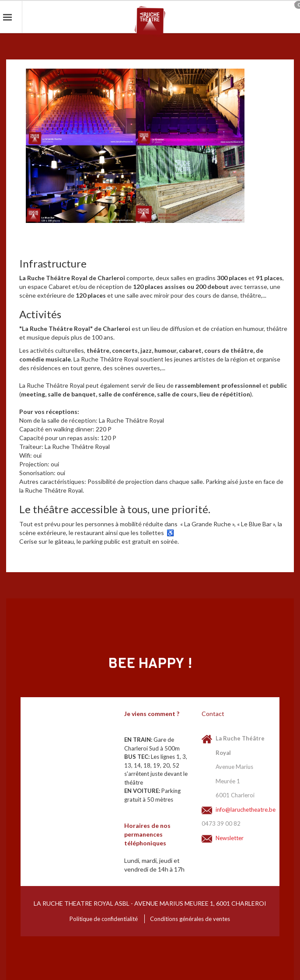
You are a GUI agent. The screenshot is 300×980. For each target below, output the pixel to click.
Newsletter (230, 838)
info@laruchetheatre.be (240, 810)
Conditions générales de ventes (190, 919)
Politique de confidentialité (104, 919)
